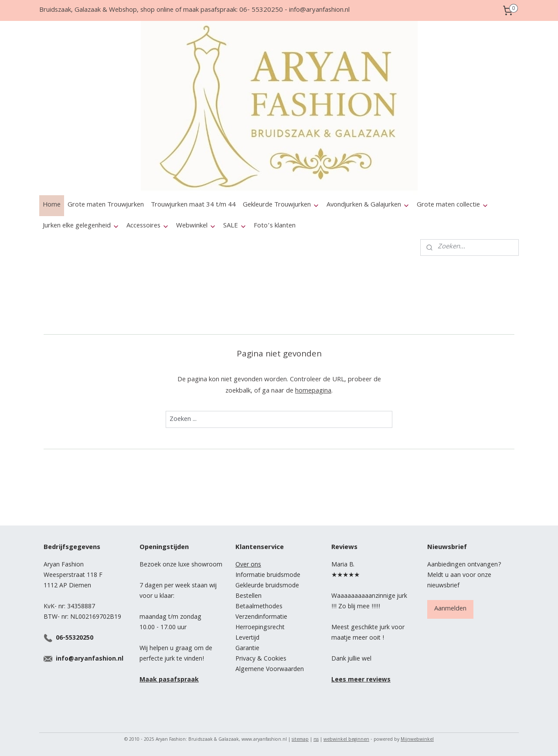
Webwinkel (196, 226)
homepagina (313, 391)
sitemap (300, 740)
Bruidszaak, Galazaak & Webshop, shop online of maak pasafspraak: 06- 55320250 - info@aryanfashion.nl (194, 10)
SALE (235, 226)
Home (52, 205)
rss (316, 740)
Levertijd (247, 638)
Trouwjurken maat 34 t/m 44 (193, 205)
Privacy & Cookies (261, 659)
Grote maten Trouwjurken (106, 205)
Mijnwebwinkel (417, 740)
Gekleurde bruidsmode (267, 586)
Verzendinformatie (261, 617)
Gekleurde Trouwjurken (281, 205)
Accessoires (148, 226)
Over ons (248, 565)
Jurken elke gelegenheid (81, 226)
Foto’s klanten (275, 226)
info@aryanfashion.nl (90, 659)
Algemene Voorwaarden (270, 670)
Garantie (247, 649)
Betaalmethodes (259, 607)
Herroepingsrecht (260, 628)
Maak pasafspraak (169, 680)
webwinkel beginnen (346, 740)
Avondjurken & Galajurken (368, 205)
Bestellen (248, 597)
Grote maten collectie (453, 205)
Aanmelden (450, 609)
